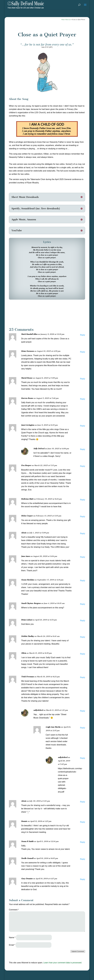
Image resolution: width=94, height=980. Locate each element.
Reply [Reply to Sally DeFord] (83, 449)
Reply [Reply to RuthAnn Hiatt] (83, 500)
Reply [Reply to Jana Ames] (83, 557)
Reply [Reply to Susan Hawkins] (83, 581)
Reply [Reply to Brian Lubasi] (83, 621)
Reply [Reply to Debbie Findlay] (83, 637)
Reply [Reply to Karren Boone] (83, 399)
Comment (14, 910)
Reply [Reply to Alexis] (83, 533)
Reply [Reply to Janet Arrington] (83, 426)
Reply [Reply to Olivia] (83, 654)
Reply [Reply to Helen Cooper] (83, 517)
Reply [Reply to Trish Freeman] (83, 677)
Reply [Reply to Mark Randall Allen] (83, 335)
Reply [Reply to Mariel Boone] (83, 379)
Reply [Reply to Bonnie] (83, 822)
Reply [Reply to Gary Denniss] (83, 879)
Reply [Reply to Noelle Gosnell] (83, 859)
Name (12, 937)
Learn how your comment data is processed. (63, 963)
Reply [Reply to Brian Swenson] (83, 352)
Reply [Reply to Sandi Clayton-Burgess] (83, 604)
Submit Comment (78, 951)
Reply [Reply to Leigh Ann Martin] (83, 728)
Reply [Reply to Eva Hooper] (83, 466)
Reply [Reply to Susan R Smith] (83, 842)
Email (12, 945)
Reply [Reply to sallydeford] (83, 711)
